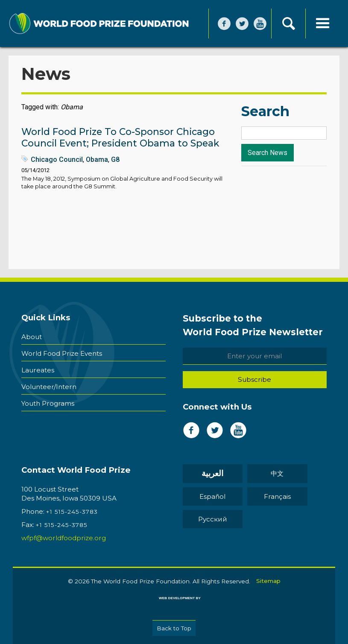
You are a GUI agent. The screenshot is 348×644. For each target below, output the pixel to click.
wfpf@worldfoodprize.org (64, 538)
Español (209, 496)
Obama (97, 160)
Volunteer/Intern (49, 385)
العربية (209, 474)
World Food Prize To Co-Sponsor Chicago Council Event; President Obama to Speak (120, 137)
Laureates (38, 369)
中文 (267, 474)
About (32, 337)
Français (267, 496)
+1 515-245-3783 (72, 512)
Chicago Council (57, 160)
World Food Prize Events (62, 353)
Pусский (209, 519)
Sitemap (268, 580)
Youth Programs (48, 402)
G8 (115, 160)
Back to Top (174, 628)
